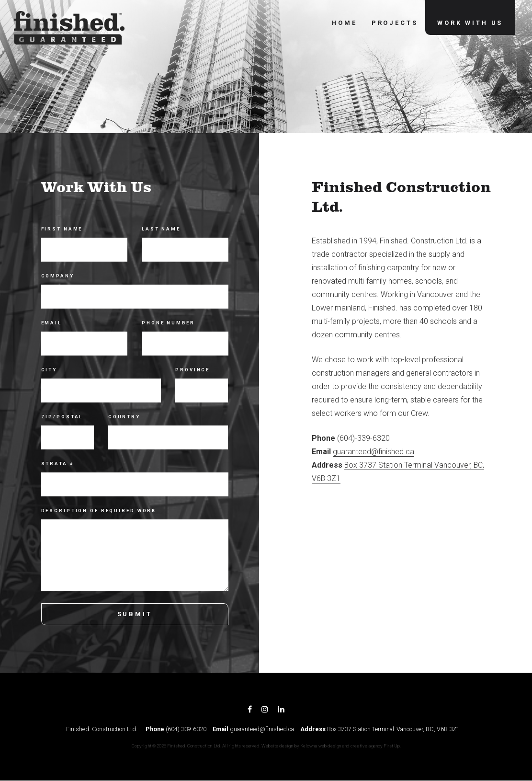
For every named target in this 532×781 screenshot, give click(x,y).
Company (58, 276)
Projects (394, 23)
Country (124, 417)
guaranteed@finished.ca (374, 452)
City (49, 370)
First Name (62, 229)
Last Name (161, 229)
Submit (134, 614)
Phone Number (168, 323)
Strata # (58, 464)
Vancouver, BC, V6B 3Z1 (428, 729)
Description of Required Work (99, 511)
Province (192, 370)
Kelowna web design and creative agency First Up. (351, 746)
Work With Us (470, 23)
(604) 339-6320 (186, 729)
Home (344, 23)
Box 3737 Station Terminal (361, 729)
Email (51, 323)
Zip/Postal (62, 417)
